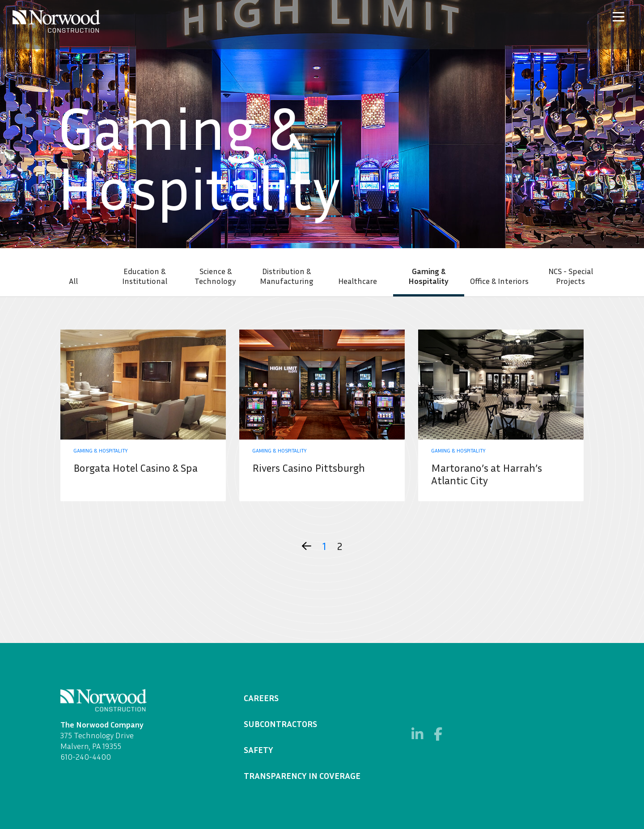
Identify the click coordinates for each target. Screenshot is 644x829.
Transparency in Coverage (302, 775)
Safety (258, 749)
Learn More (143, 415)
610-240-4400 (86, 757)
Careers (261, 698)
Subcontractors (280, 723)
